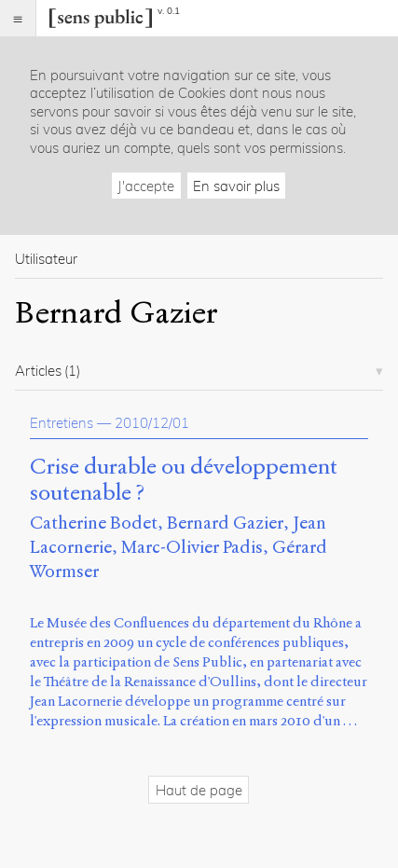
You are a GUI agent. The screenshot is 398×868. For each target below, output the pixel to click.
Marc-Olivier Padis (192, 547)
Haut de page (199, 790)
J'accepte (146, 186)
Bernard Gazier (225, 523)
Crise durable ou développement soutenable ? (184, 480)
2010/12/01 (152, 423)
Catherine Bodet (94, 523)
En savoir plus (236, 186)
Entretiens (62, 423)
